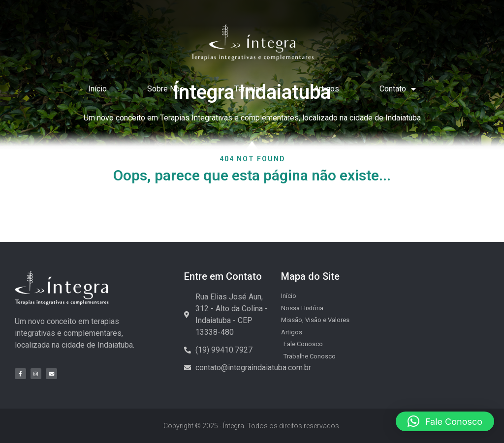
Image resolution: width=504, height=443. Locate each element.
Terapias (254, 89)
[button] (445, 421)
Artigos (327, 89)
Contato (398, 89)
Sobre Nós (171, 89)
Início (97, 89)
